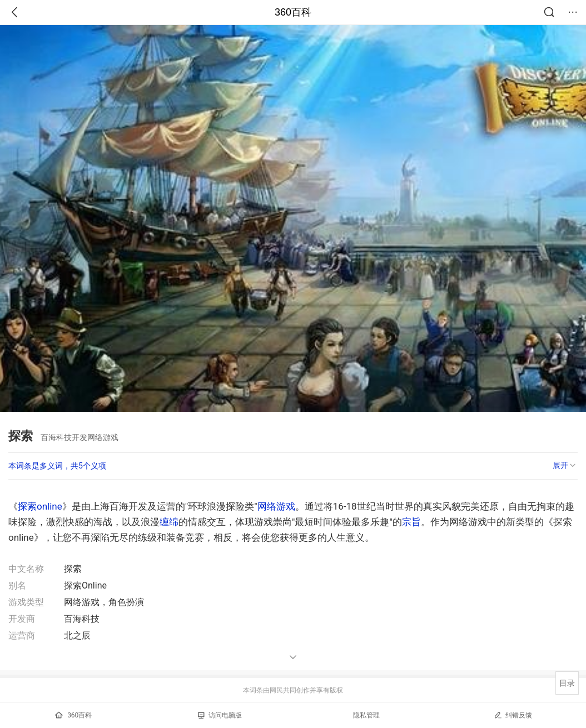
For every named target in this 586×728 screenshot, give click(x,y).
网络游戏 (276, 506)
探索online (40, 506)
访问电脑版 (220, 715)
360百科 (293, 12)
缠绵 (169, 522)
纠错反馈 (513, 715)
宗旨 (411, 522)
